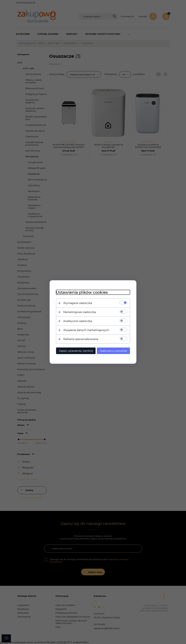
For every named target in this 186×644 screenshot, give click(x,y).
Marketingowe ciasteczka (80, 312)
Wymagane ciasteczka (78, 303)
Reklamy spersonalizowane (81, 339)
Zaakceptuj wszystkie (113, 351)
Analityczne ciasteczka (78, 321)
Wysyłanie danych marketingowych (86, 330)
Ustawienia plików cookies (82, 292)
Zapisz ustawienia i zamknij (76, 351)
